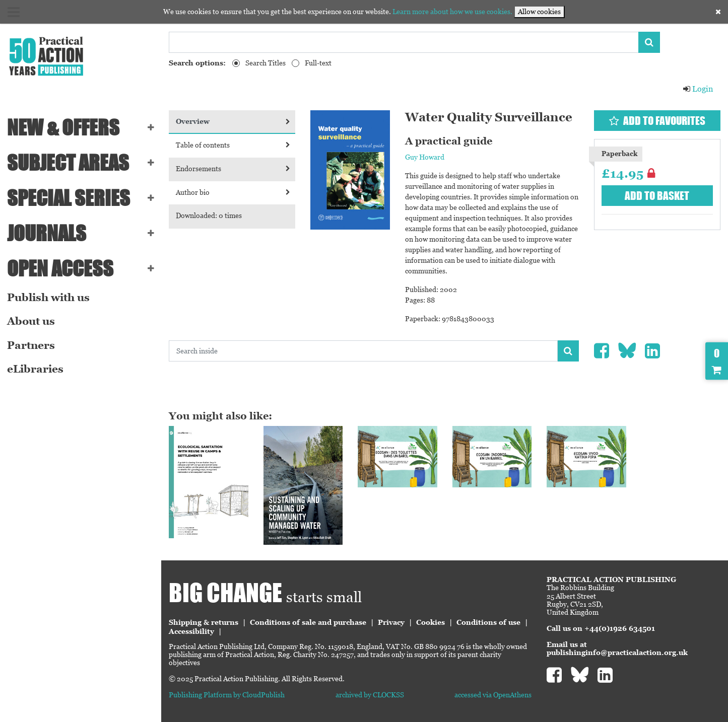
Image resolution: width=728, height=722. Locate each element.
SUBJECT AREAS (68, 163)
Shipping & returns (204, 622)
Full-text (318, 63)
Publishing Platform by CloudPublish (227, 695)
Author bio (233, 192)
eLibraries (35, 369)
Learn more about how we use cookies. (452, 12)
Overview (233, 121)
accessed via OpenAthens (493, 695)
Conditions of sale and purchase (308, 622)
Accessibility (191, 631)
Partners (31, 345)
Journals (47, 233)
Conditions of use (488, 622)
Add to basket (657, 196)
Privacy (391, 622)
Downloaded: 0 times (209, 215)
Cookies (431, 622)
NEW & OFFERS (63, 127)
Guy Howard (425, 157)
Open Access (60, 268)
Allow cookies (539, 12)
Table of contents (233, 145)
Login (698, 89)
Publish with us (48, 298)
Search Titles (266, 63)
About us (31, 321)
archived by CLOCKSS (370, 695)
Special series (69, 198)
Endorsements (233, 169)
